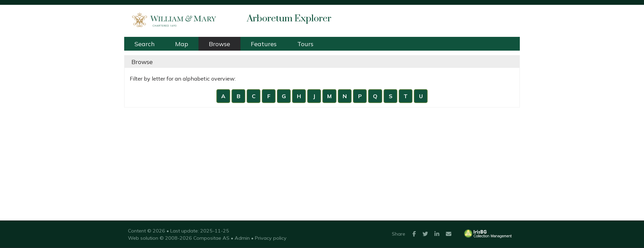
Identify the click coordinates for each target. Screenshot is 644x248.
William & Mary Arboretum (229, 8)
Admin (242, 238)
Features (264, 44)
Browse (219, 44)
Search (144, 44)
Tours (305, 44)
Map (182, 44)
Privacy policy (271, 238)
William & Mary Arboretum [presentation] (171, 19)
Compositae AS (211, 238)
